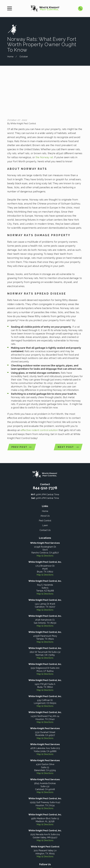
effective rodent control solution (39, 391)
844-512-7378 (45, 449)
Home (45, 472)
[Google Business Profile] (45, 830)
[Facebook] (39, 830)
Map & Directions (45, 517)
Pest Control (45, 482)
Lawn (45, 486)
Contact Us (45, 491)
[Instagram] (51, 830)
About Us (45, 477)
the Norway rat (44, 118)
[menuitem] (32, 858)
